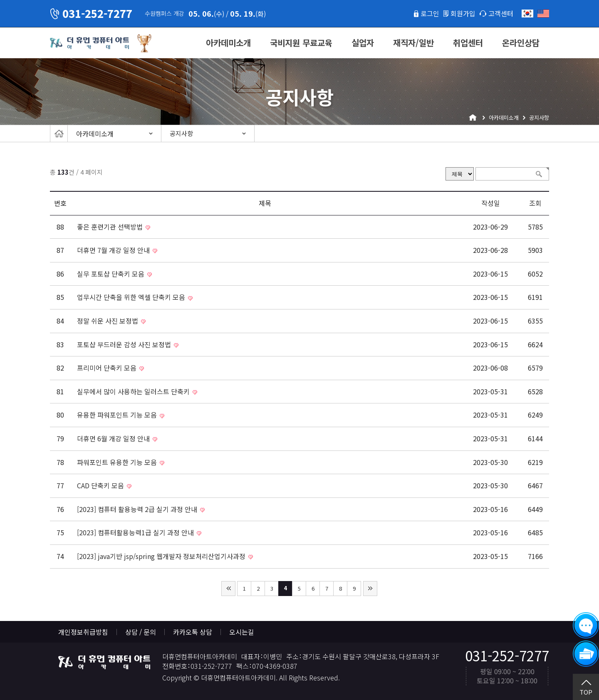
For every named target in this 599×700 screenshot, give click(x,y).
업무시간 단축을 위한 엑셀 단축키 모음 (132, 297)
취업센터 (468, 43)
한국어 (527, 14)
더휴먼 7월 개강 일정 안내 (114, 250)
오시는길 (242, 632)
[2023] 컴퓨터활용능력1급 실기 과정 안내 (136, 532)
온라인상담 (521, 43)
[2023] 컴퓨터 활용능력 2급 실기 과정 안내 (138, 509)
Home (59, 134)
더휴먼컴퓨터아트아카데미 (89, 43)
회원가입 (463, 13)
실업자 (363, 43)
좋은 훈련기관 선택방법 (111, 227)
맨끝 (370, 589)
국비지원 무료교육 (301, 43)
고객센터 (501, 13)
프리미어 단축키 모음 (108, 368)
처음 (228, 589)
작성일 (491, 203)
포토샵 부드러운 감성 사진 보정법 (125, 344)
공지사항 (181, 133)
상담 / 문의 (141, 632)
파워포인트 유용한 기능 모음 (118, 462)
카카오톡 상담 (193, 632)
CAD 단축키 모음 (101, 485)
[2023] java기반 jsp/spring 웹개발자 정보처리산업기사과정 (162, 556)
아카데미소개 (228, 43)
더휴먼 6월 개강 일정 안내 (114, 438)
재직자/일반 (413, 43)
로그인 (430, 13)
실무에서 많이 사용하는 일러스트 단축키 (134, 391)
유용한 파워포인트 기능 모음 (118, 415)
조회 (535, 203)
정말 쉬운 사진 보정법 (108, 321)
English (543, 14)
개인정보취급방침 (83, 632)
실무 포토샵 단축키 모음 (111, 274)
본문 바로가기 (0, 0)
